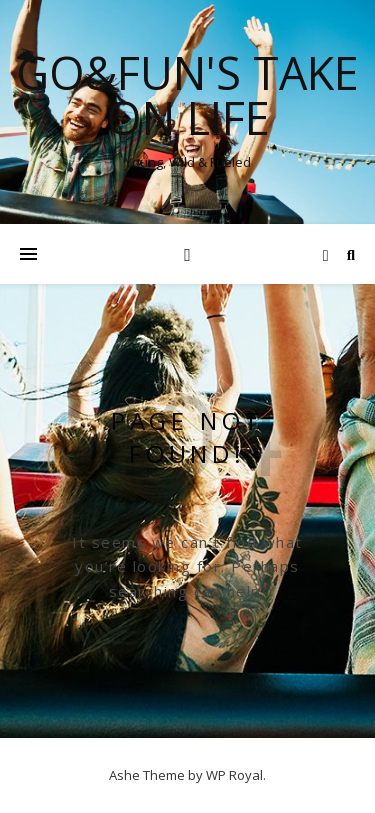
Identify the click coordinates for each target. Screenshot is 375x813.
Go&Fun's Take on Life (187, 95)
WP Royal (234, 775)
